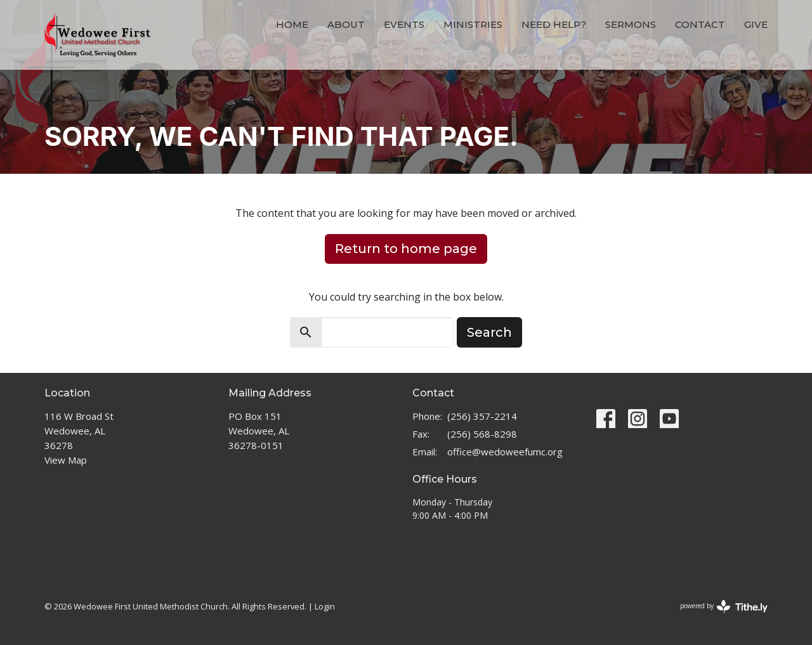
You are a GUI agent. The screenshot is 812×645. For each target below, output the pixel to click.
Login (325, 606)
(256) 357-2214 (482, 416)
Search (489, 332)
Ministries (473, 24)
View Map (66, 460)
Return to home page (406, 249)
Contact (700, 24)
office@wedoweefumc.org (505, 452)
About (346, 24)
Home (292, 24)
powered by (724, 607)
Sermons (631, 24)
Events (404, 24)
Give (756, 24)
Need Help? (554, 24)
